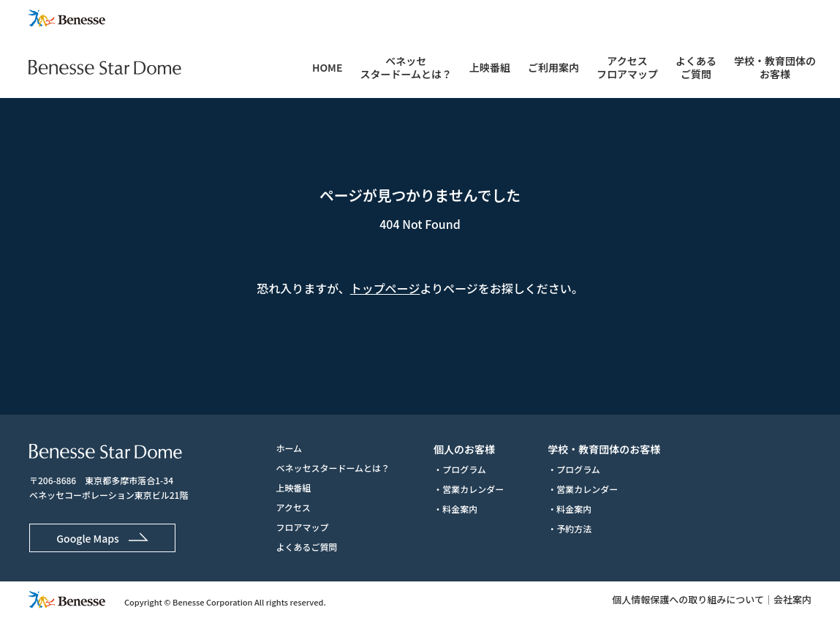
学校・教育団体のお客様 (775, 67)
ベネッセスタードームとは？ (406, 67)
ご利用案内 (553, 67)
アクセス (293, 507)
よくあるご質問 (696, 67)
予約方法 (574, 528)
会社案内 (792, 599)
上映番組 (490, 67)
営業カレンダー (473, 489)
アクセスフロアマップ (627, 67)
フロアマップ (302, 527)
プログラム (464, 469)
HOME (327, 67)
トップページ (385, 288)
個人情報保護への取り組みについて (688, 599)
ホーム (289, 448)
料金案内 (460, 509)
